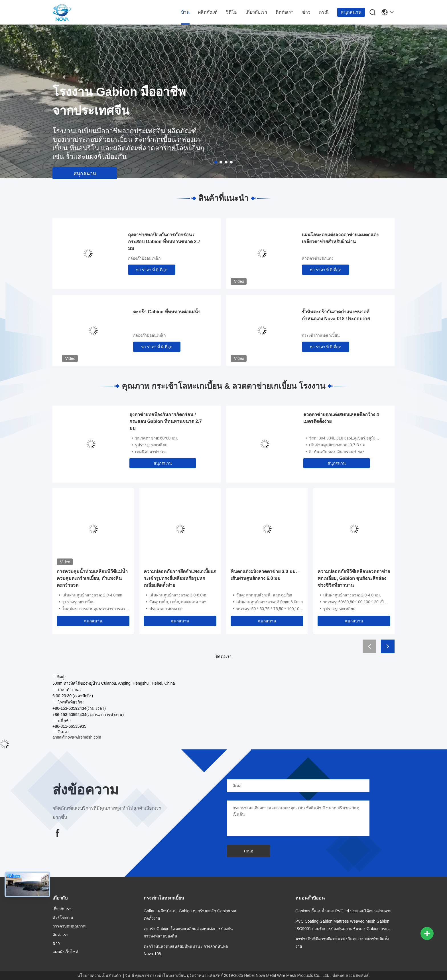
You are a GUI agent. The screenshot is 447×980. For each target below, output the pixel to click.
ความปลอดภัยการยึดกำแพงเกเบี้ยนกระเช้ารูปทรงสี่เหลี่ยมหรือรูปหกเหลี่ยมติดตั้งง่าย (180, 578)
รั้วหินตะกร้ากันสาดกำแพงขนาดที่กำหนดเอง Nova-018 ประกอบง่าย (336, 315)
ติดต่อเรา (285, 12)
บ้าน (185, 12)
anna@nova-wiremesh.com (77, 737)
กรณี (324, 12)
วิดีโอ (231, 12)
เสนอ (249, 851)
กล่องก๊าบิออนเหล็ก (144, 258)
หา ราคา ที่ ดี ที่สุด (152, 270)
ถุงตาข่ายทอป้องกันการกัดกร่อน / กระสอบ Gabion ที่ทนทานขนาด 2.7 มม (164, 242)
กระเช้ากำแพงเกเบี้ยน (321, 335)
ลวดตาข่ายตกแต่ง (318, 258)
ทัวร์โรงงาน (63, 918)
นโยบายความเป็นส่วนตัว (99, 975)
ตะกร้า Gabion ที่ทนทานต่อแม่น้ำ (167, 312)
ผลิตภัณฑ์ (208, 12)
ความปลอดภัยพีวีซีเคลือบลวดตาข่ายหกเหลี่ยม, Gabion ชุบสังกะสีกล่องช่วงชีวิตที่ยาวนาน (354, 578)
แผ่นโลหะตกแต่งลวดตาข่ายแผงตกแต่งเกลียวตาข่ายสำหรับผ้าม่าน (340, 238)
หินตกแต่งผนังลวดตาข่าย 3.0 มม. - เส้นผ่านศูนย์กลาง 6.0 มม (265, 575)
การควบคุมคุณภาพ (69, 926)
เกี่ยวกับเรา (256, 12)
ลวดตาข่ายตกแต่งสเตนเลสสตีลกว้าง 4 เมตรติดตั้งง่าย (341, 418)
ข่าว (306, 12)
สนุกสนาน (351, 12)
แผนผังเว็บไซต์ (65, 952)
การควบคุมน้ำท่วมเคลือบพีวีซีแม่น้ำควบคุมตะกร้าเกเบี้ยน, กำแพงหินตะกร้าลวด (92, 578)
